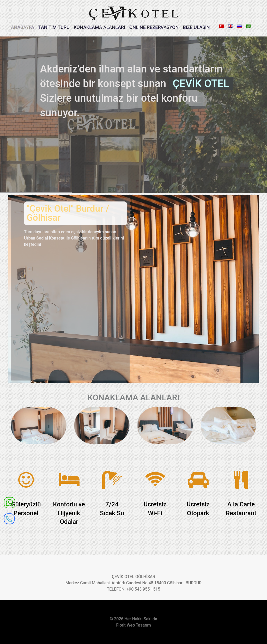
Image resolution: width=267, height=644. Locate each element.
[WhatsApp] (10, 502)
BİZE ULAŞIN (196, 27)
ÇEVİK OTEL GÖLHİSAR (133, 577)
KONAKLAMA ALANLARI (99, 27)
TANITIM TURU (54, 27)
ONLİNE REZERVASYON (154, 27)
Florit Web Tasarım (133, 625)
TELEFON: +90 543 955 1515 (133, 589)
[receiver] (9, 517)
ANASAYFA (23, 27)
